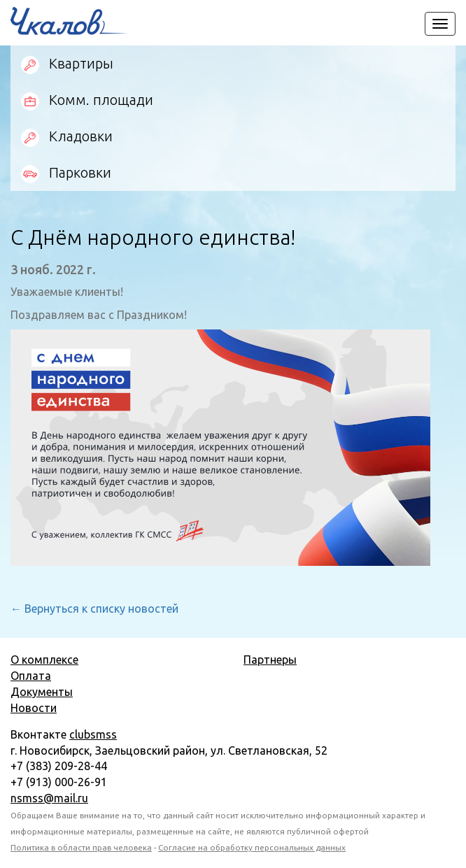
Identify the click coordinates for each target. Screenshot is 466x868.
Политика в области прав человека (81, 847)
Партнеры (270, 660)
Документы (42, 692)
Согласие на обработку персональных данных (252, 847)
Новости (34, 708)
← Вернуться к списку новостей (94, 609)
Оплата (31, 676)
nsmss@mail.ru (49, 798)
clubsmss (93, 734)
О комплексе (44, 660)
